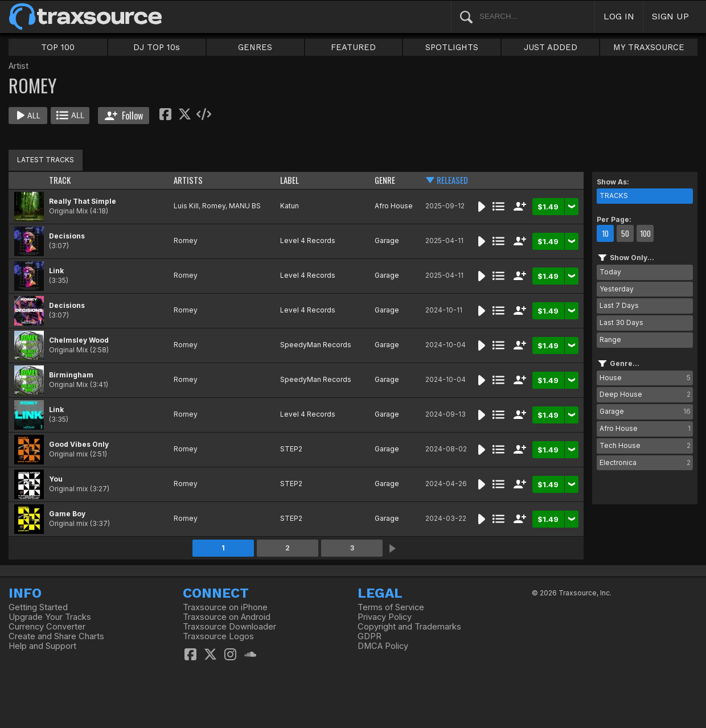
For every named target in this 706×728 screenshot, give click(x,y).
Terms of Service (391, 607)
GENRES (255, 47)
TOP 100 (58, 47)
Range (610, 340)
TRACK (60, 180)
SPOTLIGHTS (452, 47)
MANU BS (245, 206)
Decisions (67, 236)
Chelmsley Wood (79, 340)
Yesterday (617, 289)
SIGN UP (670, 16)
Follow (124, 116)
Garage (387, 240)
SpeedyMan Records (316, 345)
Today (610, 272)
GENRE (385, 180)
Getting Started (38, 607)
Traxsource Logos (218, 636)
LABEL (290, 180)
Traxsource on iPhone (225, 607)
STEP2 (291, 449)
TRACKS (614, 196)
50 (625, 233)
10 (605, 233)
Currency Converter (47, 627)
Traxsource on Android (227, 617)
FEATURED (353, 47)
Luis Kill (186, 206)
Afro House (394, 206)
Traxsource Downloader (229, 627)
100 (645, 233)
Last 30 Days (621, 322)
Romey (214, 206)
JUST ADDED (551, 47)
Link (56, 271)
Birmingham (71, 375)
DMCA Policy (383, 646)
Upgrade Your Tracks (50, 617)
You (56, 479)
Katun (290, 206)
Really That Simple (83, 201)
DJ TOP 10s (157, 47)
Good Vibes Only (79, 444)
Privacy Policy (385, 617)
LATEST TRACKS (46, 160)
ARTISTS (188, 180)
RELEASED (452, 180)
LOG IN (619, 16)
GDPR (370, 636)
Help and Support (42, 646)
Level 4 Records (308, 240)
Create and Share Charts (56, 636)
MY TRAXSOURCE (649, 47)
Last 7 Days (619, 305)
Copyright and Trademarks (409, 627)
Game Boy (67, 514)
